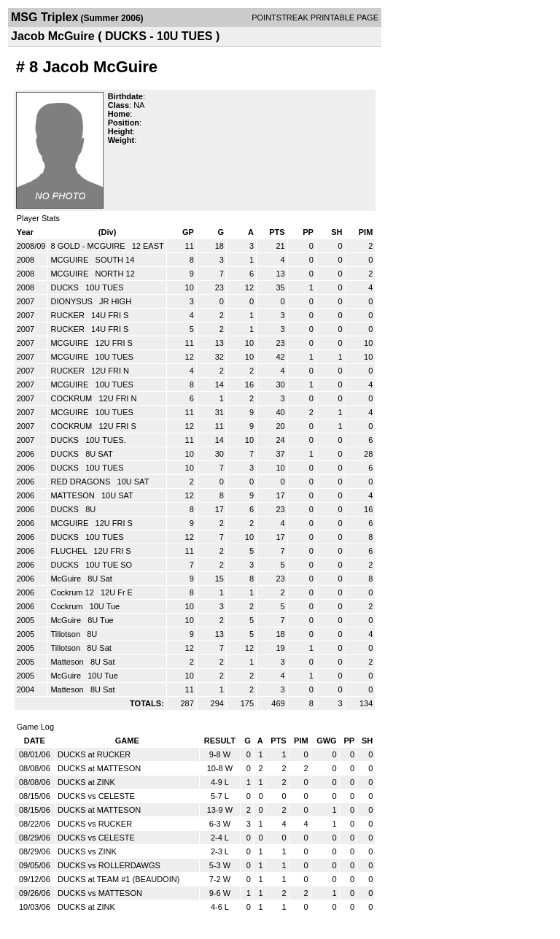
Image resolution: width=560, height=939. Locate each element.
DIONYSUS (73, 301)
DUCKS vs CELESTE (96, 796)
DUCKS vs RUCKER (95, 824)
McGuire (67, 579)
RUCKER (69, 315)
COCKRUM (72, 398)
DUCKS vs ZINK (87, 851)
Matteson (68, 662)
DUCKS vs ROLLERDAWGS (109, 865)
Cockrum (67, 606)
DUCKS (66, 287)
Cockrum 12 (73, 592)
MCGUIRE (70, 260)
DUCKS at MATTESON (99, 768)
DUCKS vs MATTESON (100, 893)
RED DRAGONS (81, 482)
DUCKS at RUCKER (94, 754)
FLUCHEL (70, 551)
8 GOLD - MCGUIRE (89, 246)
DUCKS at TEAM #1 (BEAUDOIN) (118, 879)
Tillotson (66, 634)
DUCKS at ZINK (86, 782)
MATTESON (73, 495)
